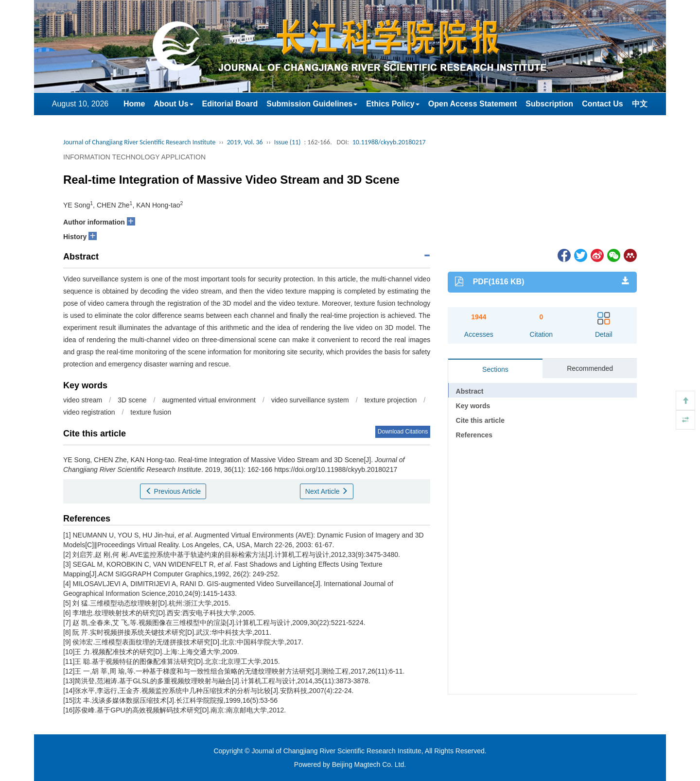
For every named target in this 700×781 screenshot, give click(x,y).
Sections (495, 369)
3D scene (132, 400)
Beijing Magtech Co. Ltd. (369, 764)
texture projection (391, 400)
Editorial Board (230, 104)
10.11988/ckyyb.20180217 (389, 142)
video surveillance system (310, 400)
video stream (83, 400)
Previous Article (173, 491)
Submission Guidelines (312, 104)
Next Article (327, 491)
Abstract (470, 391)
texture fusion (151, 412)
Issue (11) (288, 142)
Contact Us (602, 104)
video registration (89, 412)
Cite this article (480, 420)
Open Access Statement (473, 104)
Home (134, 104)
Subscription (549, 104)
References (474, 435)
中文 (640, 104)
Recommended (590, 368)
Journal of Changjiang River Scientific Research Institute (139, 142)
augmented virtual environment (209, 400)
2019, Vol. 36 (245, 142)
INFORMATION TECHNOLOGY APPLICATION (134, 157)
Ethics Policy (393, 104)
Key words (473, 406)
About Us (173, 104)
